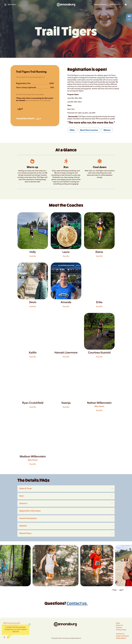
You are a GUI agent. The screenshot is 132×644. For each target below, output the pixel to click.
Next (120, 588)
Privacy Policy (121, 630)
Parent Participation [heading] (28, 519)
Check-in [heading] (23, 504)
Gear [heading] (21, 496)
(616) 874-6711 (115, 5)
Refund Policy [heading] (25, 534)
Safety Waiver (121, 638)
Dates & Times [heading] (25, 489)
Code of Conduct (122, 636)
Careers (119, 628)
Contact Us (120, 634)
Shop (118, 623)
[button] (11, 5)
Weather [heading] (23, 526)
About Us (119, 625)
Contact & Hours (100, 5)
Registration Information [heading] (30, 511)
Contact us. (77, 603)
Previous (113, 588)
